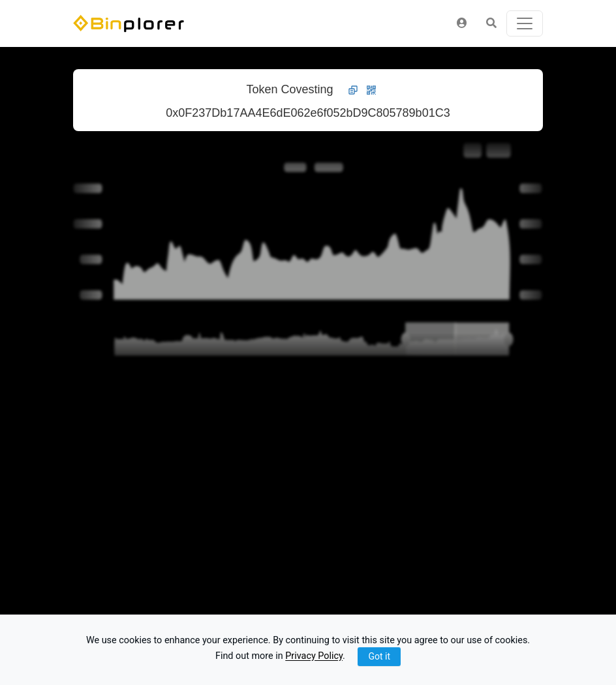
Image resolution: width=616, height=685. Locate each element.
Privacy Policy (314, 657)
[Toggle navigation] (525, 23)
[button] (462, 23)
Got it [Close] (379, 656)
